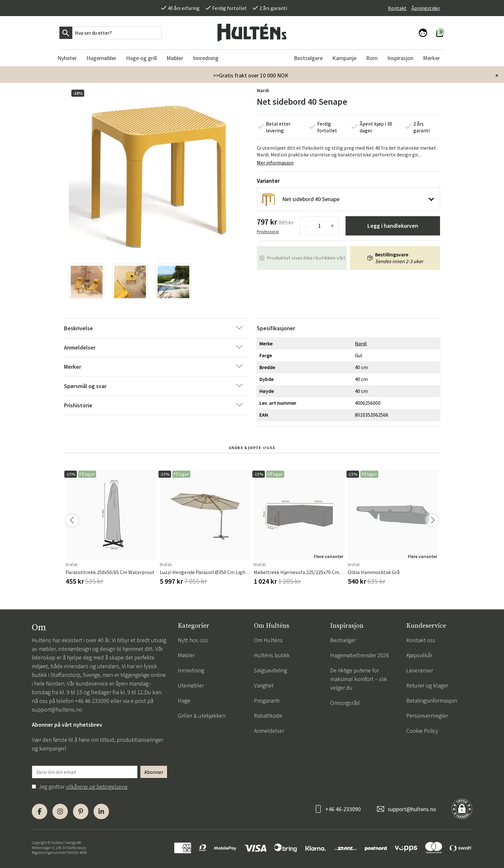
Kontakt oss (421, 640)
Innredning (191, 670)
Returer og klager (427, 685)
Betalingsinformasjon (432, 700)
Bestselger (343, 640)
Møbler (186, 655)
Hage (184, 700)
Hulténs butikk (272, 655)
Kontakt (397, 8)
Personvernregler (427, 716)
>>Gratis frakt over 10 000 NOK (251, 75)
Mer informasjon (275, 163)
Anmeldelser (269, 731)
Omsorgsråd (345, 703)
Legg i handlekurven (393, 226)
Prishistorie (268, 232)
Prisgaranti (267, 700)
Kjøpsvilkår (419, 655)
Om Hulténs (268, 640)
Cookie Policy (422, 731)
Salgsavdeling (270, 670)
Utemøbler (191, 685)
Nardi (263, 90)
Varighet (264, 685)
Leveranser (420, 670)
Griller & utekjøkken (202, 716)
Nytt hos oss (193, 640)
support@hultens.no (57, 709)
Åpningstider (426, 8)
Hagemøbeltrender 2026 (360, 655)
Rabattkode (268, 716)
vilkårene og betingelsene (97, 787)
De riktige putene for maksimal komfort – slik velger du (359, 679)
